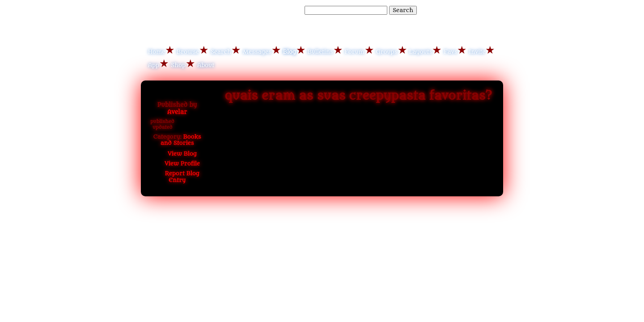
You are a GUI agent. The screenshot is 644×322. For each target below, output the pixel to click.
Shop (178, 65)
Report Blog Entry (177, 176)
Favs (450, 52)
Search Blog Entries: (273, 10)
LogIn (464, 10)
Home (157, 52)
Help (444, 10)
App (154, 65)
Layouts (421, 52)
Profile (177, 163)
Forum (355, 52)
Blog (290, 52)
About (206, 65)
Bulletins (320, 52)
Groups (387, 52)
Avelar (177, 112)
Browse (188, 52)
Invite (477, 52)
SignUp (488, 10)
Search (403, 10)
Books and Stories (181, 140)
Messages (257, 52)
